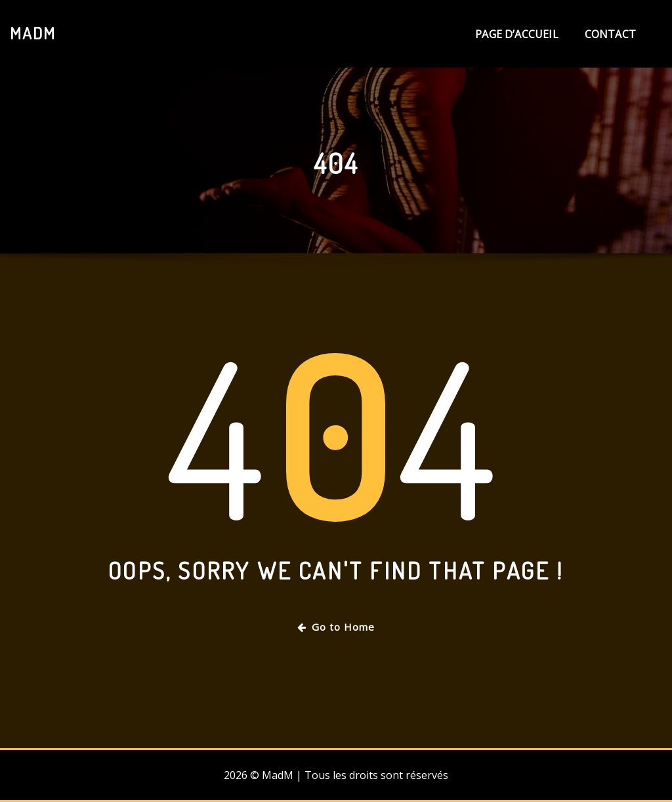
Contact (610, 34)
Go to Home (336, 627)
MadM (33, 33)
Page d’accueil (517, 34)
